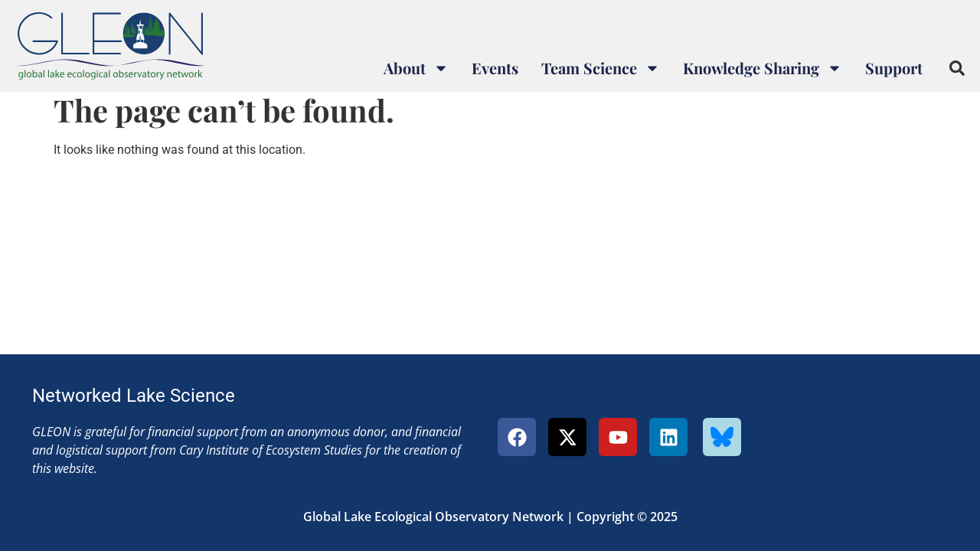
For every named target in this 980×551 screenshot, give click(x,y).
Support (894, 68)
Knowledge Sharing (763, 68)
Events (495, 68)
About (416, 68)
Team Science (601, 68)
